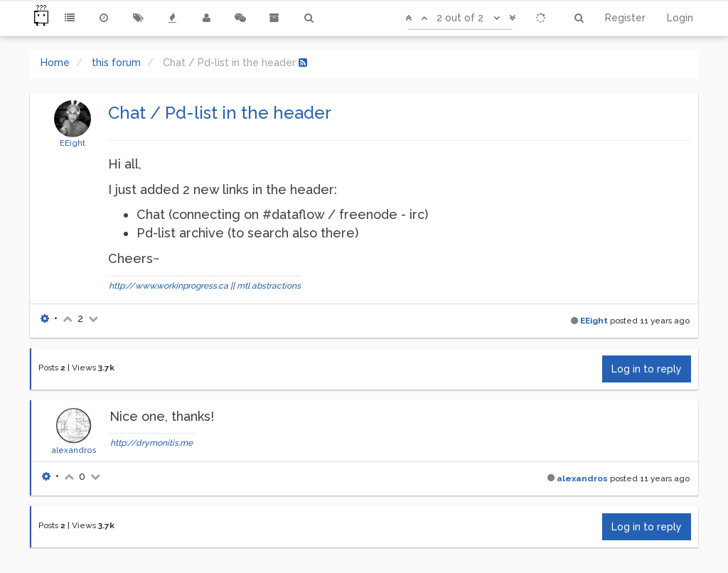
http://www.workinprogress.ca (168, 286)
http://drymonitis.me (151, 443)
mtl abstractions (269, 286)
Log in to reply (647, 369)
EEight (73, 143)
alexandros (74, 450)
